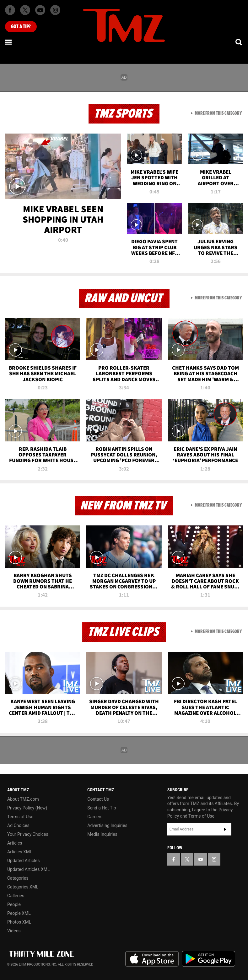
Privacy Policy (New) (27, 808)
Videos (14, 931)
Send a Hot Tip (102, 808)
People (14, 904)
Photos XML (19, 922)
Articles (15, 843)
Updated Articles (23, 861)
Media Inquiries (102, 834)
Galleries (16, 896)
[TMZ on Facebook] (10, 10)
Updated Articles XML (28, 869)
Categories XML (23, 887)
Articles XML (20, 852)
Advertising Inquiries (107, 825)
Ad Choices (18, 825)
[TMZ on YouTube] (201, 859)
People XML (19, 913)
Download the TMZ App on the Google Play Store (208, 959)
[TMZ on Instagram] (55, 10)
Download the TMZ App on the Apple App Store (152, 959)
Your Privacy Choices (28, 834)
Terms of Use (20, 817)
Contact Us (98, 799)
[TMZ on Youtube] (40, 10)
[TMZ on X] (25, 10)
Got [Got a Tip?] (21, 27)
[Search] (239, 42)
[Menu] (9, 42)
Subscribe (225, 829)
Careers (95, 817)
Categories (18, 878)
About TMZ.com (23, 799)
